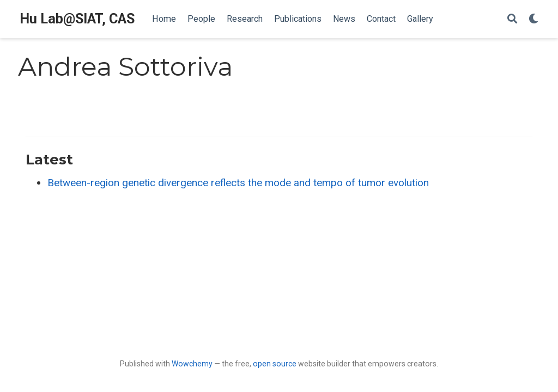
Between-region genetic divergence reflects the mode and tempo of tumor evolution (238, 183)
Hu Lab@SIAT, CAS (77, 19)
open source (275, 364)
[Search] (512, 19)
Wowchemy (192, 364)
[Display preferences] (533, 19)
